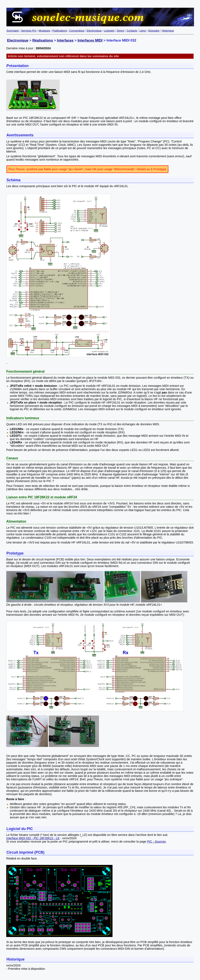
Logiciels (109, 31)
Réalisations (43, 40)
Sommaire (13, 31)
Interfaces (65, 40)
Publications (60, 31)
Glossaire (154, 31)
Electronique (94, 31)
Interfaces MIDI (90, 40)
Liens (143, 31)
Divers (121, 31)
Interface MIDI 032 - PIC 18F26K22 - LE (33, 838)
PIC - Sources (156, 842)
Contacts (132, 31)
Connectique (77, 31)
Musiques (44, 31)
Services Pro (29, 31)
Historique (168, 31)
